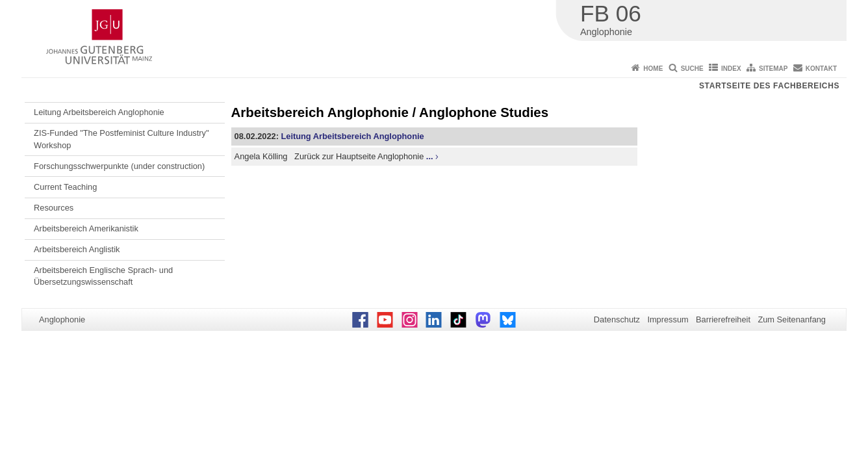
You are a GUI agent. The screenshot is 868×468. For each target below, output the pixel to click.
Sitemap (773, 69)
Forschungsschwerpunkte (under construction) (119, 166)
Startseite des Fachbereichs (769, 86)
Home (653, 69)
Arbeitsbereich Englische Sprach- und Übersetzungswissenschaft (103, 276)
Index (731, 69)
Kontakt (821, 69)
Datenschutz (617, 319)
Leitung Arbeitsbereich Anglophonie (99, 112)
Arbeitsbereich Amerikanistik (86, 228)
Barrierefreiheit (723, 319)
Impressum (668, 319)
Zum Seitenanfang (792, 319)
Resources (54, 208)
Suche (692, 69)
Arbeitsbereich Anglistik (77, 249)
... (430, 156)
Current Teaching (65, 187)
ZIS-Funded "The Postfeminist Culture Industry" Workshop (121, 139)
